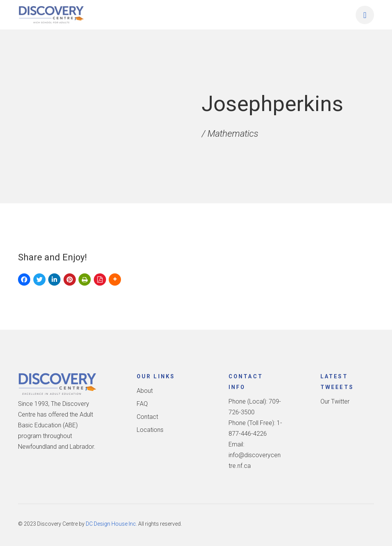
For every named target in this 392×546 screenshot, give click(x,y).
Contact (147, 417)
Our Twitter (335, 401)
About (145, 391)
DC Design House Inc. (111, 524)
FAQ (142, 404)
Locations (150, 430)
